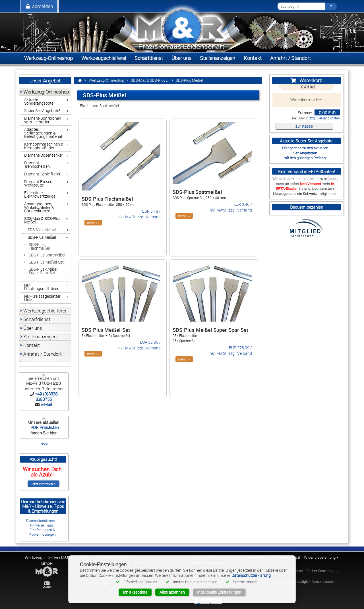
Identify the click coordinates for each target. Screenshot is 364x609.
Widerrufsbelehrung (320, 557)
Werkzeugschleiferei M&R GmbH (47, 561)
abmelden (39, 6)
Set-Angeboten (305, 153)
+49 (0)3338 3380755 (46, 396)
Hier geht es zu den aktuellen (305, 148)
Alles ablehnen (172, 592)
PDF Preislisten (44, 427)
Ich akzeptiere (135, 592)
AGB (296, 557)
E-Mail (46, 404)
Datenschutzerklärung (251, 575)
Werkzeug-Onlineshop (106, 80)
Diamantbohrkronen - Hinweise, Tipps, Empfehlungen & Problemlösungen (42, 528)
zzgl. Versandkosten (325, 118)
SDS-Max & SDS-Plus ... (150, 80)
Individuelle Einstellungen (219, 592)
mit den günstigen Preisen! (305, 158)
